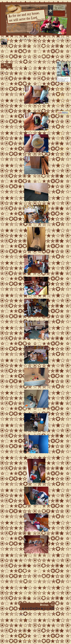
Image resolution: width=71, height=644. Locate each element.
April (60, 147)
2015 (59, 125)
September (61, 138)
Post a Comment (21, 636)
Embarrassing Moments (61, 96)
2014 (59, 127)
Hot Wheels (59, 106)
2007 (59, 166)
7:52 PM (24, 627)
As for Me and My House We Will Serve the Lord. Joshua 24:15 (11, 5)
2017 (59, 123)
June (60, 143)
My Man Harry (59, 93)
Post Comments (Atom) (27, 640)
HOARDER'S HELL (62, 153)
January (61, 158)
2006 (59, 167)
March (60, 155)
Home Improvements (60, 97)
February (61, 157)
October (61, 137)
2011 (59, 132)
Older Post (52, 638)
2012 (59, 130)
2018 (59, 121)
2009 (59, 162)
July (60, 142)
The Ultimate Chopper (61, 99)
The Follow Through (60, 105)
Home (36, 638)
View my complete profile (6, 59)
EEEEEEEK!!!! (59, 89)
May (60, 145)
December (61, 133)
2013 (59, 128)
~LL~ (23, 624)
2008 (59, 164)
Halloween (59, 100)
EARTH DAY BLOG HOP (63, 148)
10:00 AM (24, 633)
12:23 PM (24, 621)
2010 (59, 161)
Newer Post (21, 638)
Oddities (58, 94)
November (61, 135)
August (60, 140)
